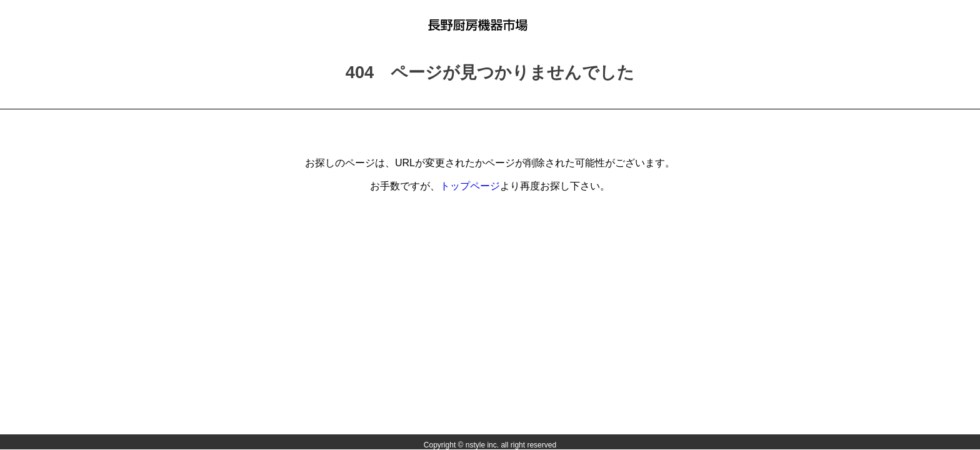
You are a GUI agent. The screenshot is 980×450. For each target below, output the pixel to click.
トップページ (470, 186)
